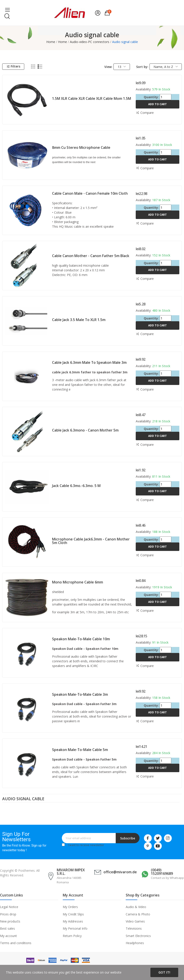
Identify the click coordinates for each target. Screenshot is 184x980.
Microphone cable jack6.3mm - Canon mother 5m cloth (91, 541)
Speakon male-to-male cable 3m (80, 694)
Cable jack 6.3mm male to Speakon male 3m (89, 362)
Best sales (7, 928)
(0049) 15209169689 (162, 872)
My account (8, 936)
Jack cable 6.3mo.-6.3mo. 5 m (76, 486)
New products (10, 921)
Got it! (164, 972)
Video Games (135, 921)
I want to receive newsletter (86, 845)
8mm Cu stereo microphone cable (81, 147)
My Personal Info (75, 928)
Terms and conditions (16, 943)
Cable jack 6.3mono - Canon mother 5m (85, 430)
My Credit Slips (73, 914)
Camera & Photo (138, 914)
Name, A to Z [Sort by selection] (166, 67)
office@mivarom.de (120, 872)
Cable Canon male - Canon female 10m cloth (90, 193)
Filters (13, 66)
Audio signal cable (23, 799)
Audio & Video (136, 907)
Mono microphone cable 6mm (78, 582)
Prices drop (8, 914)
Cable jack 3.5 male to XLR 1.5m (79, 320)
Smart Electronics (138, 936)
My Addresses (73, 921)
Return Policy (72, 936)
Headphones (135, 943)
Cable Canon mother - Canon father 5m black (91, 256)
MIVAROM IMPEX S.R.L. (71, 872)
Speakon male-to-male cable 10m (81, 639)
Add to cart (158, 104)
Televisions (134, 928)
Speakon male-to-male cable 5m (80, 750)
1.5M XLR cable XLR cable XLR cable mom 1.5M (92, 98)
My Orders (70, 907)
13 (122, 67)
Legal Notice (9, 907)
